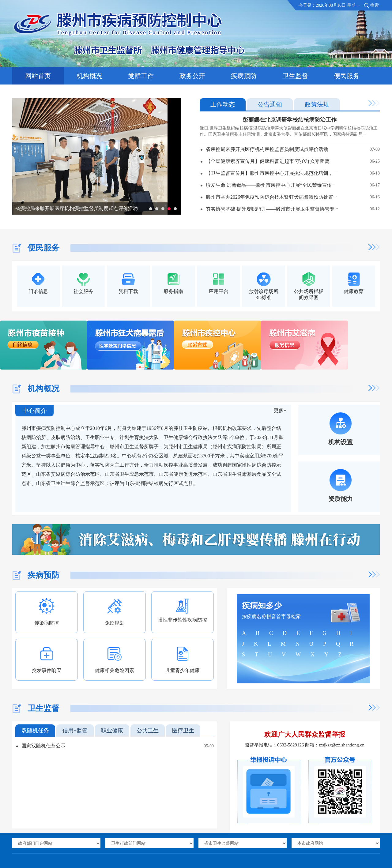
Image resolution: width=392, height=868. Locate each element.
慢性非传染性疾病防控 (183, 620)
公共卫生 (148, 731)
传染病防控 (47, 623)
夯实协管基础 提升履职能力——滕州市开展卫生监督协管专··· (293, 209)
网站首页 (38, 76)
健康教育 (354, 291)
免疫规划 (115, 623)
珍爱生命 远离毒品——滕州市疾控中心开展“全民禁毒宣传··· (293, 185)
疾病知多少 (262, 606)
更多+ (280, 410)
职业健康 (112, 731)
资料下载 (128, 291)
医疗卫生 (183, 731)
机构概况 (89, 76)
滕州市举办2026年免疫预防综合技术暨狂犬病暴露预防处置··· (293, 197)
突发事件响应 (47, 670)
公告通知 (270, 104)
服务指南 (173, 291)
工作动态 (223, 104)
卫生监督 (295, 76)
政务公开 (192, 76)
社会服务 (83, 291)
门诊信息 (38, 291)
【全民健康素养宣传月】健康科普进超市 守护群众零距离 (293, 161)
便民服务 (347, 76)
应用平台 (219, 291)
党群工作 (141, 76)
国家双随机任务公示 (43, 746)
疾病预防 (244, 76)
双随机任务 (35, 731)
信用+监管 (75, 731)
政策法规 (317, 104)
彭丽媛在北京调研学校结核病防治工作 (290, 120)
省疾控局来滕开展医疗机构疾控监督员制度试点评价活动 (77, 208)
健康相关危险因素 (115, 670)
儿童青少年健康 (183, 670)
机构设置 (341, 442)
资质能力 (341, 499)
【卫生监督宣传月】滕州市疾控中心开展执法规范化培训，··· (293, 173)
